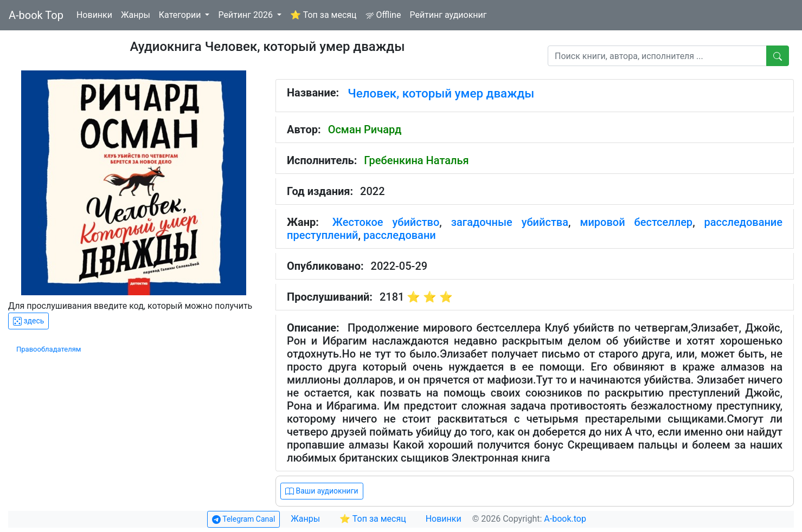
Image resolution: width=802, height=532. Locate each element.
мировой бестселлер (636, 222)
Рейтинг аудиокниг (448, 15)
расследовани (400, 235)
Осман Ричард (365, 129)
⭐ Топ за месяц (323, 15)
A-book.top (565, 519)
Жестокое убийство (386, 222)
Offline (383, 15)
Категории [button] (181, 15)
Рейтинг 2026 (246, 15)
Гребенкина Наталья (416, 160)
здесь (28, 321)
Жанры (136, 15)
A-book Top (36, 15)
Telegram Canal (243, 519)
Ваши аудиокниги (322, 491)
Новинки (94, 15)
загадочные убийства (510, 222)
